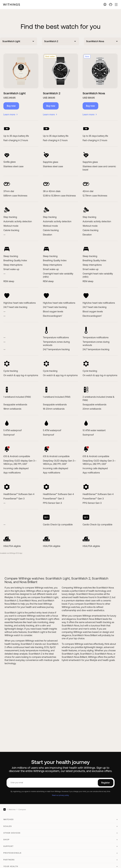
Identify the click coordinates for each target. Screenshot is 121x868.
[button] (61, 821)
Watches (12, 809)
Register (106, 783)
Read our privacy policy (61, 795)
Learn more (11, 114)
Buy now (11, 106)
